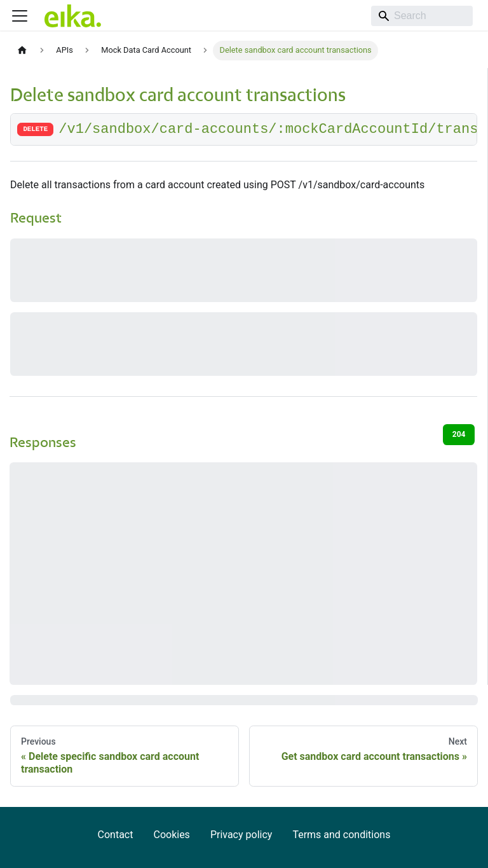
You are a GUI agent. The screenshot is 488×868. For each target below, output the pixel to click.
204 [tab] (459, 434)
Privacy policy (241, 835)
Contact (116, 835)
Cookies (171, 835)
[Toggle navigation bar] (20, 16)
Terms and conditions (341, 835)
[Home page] (22, 51)
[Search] (422, 16)
